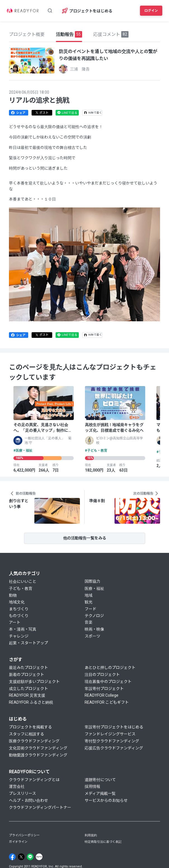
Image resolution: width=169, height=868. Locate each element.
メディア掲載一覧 (100, 793)
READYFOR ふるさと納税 (31, 702)
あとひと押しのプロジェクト (110, 668)
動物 (13, 595)
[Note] (39, 857)
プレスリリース (22, 793)
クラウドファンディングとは (34, 780)
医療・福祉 (94, 588)
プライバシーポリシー (24, 835)
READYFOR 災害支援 (27, 695)
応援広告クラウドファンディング (114, 748)
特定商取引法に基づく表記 (103, 842)
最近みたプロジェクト (28, 668)
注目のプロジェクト (102, 675)
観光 (89, 602)
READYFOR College (102, 695)
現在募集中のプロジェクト (108, 682)
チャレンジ (19, 636)
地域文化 (17, 602)
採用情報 (92, 786)
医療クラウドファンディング (34, 741)
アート (15, 622)
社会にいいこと (23, 581)
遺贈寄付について (100, 780)
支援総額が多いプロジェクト (34, 682)
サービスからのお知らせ (106, 800)
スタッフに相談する (27, 734)
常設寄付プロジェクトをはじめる (114, 727)
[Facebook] (12, 857)
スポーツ (92, 636)
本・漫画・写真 (23, 629)
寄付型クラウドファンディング (112, 741)
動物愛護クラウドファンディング (38, 755)
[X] (21, 857)
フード (91, 609)
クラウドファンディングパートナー (40, 807)
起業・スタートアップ (28, 643)
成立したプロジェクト (28, 689)
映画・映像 (94, 629)
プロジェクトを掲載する (30, 727)
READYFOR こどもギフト (107, 702)
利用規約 (91, 835)
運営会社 (17, 786)
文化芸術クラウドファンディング (38, 748)
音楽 (89, 622)
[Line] (30, 857)
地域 (89, 595)
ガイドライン (18, 842)
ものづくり (19, 616)
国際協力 (92, 581)
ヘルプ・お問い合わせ (28, 800)
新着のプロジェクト (27, 675)
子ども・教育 (21, 588)
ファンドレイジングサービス (110, 734)
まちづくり (19, 609)
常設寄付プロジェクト (104, 689)
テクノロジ (94, 616)
